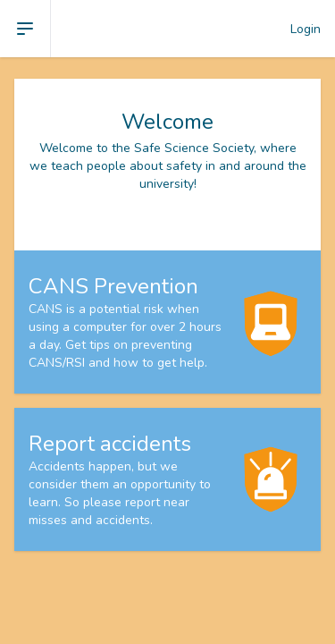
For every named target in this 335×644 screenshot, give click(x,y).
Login (306, 29)
